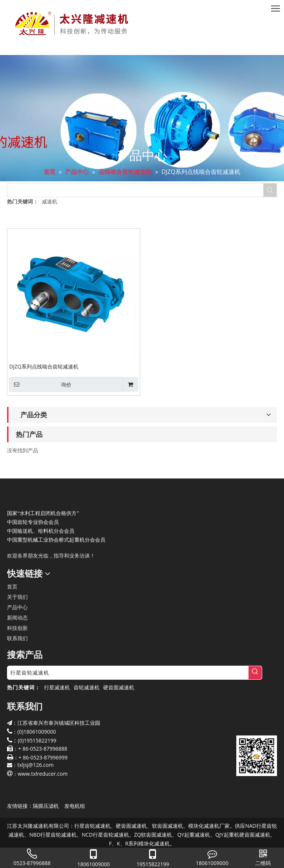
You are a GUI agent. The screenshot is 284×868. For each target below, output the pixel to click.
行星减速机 (57, 687)
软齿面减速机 (168, 826)
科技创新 (17, 628)
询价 (40, 384)
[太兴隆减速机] (13, 497)
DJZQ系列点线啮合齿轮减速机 (44, 366)
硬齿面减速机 (119, 687)
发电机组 (75, 806)
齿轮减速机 (87, 687)
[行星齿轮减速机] (128, 673)
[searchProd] (135, 190)
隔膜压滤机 (46, 806)
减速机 (50, 201)
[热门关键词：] (270, 190)
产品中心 (17, 607)
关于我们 (17, 597)
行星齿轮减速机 (92, 826)
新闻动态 (17, 617)
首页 (12, 586)
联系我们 (17, 638)
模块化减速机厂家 (209, 826)
